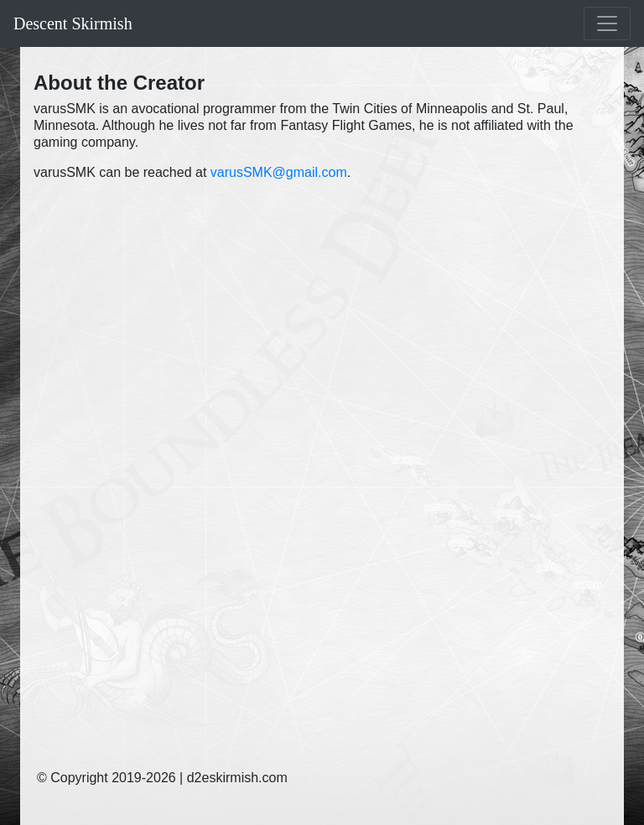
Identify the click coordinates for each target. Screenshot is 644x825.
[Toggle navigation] (607, 23)
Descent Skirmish (73, 23)
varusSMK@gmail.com (279, 172)
